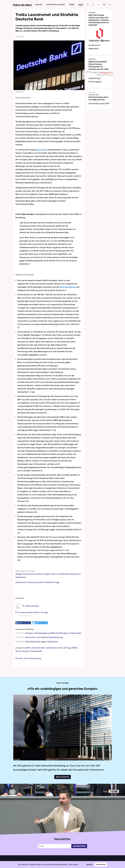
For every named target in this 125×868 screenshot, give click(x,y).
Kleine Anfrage (64, 648)
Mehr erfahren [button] (73, 864)
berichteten (41, 150)
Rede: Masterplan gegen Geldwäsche (42, 642)
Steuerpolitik (36, 651)
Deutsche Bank (39, 648)
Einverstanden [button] (101, 864)
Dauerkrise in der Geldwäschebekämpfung (44, 637)
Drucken (19, 658)
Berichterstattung (68, 287)
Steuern (26, 651)
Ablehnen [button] (89, 864)
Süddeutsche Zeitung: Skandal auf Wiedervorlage (38, 582)
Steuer (18, 651)
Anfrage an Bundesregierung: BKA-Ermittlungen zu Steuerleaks (53, 633)
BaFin (29, 648)
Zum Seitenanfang (33, 658)
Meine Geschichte (62, 777)
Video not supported (62, 819)
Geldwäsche (52, 648)
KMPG (75, 648)
